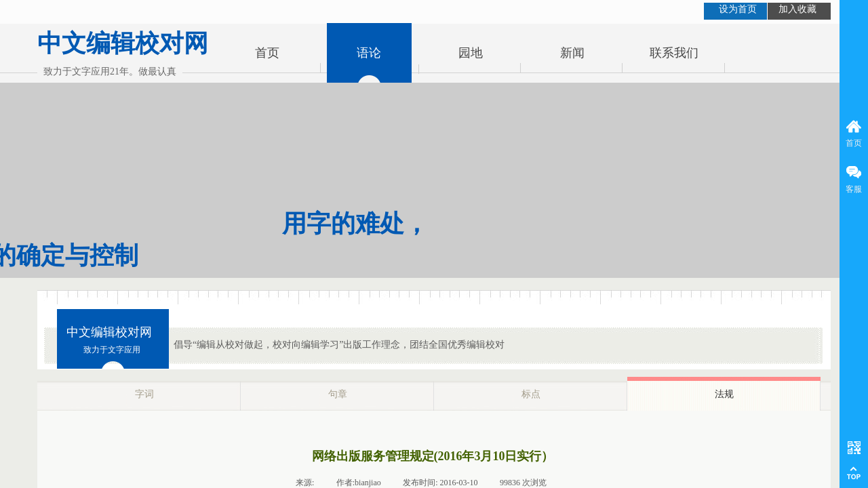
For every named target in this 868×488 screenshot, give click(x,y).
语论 (369, 53)
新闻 (572, 53)
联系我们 (674, 53)
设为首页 (738, 9)
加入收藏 (797, 9)
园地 (471, 53)
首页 (267, 53)
